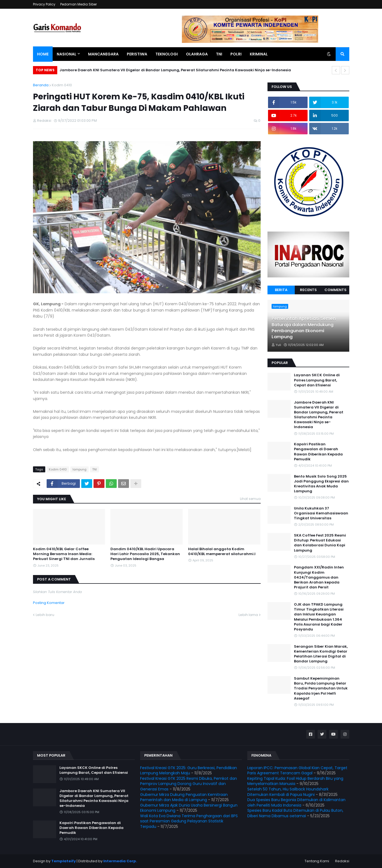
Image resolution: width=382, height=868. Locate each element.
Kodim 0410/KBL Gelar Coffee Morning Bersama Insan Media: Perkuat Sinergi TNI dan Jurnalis (64, 554)
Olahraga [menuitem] (197, 54)
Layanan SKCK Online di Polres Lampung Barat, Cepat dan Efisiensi (317, 380)
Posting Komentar (49, 603)
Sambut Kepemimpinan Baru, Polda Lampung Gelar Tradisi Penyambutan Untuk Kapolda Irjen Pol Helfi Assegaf (321, 688)
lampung (79, 469)
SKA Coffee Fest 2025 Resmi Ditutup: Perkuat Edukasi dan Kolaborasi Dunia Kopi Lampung (320, 543)
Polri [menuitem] (236, 54)
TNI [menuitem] (219, 54)
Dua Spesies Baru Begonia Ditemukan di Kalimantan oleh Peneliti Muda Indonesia (296, 802)
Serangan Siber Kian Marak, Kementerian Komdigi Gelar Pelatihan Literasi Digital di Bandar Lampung (321, 654)
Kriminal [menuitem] (259, 54)
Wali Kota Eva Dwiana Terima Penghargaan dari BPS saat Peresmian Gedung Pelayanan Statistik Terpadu (189, 821)
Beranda (41, 85)
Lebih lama (248, 615)
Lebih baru (45, 615)
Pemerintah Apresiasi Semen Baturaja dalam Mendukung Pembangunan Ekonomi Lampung (304, 328)
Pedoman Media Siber (79, 4)
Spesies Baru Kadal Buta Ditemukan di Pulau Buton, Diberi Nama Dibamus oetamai (295, 813)
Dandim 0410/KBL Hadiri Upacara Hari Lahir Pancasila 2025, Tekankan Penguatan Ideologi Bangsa (145, 554)
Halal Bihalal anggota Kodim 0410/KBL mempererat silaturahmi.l (222, 552)
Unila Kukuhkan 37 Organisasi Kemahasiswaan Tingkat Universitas (321, 513)
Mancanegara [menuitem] (103, 54)
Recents (308, 290)
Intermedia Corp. (120, 861)
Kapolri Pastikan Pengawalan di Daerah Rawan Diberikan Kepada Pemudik (318, 452)
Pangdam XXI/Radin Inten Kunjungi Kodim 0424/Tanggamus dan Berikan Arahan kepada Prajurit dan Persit (319, 577)
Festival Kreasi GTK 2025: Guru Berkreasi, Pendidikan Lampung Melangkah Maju (189, 771)
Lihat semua (250, 499)
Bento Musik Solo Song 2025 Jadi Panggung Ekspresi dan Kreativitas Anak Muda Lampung (321, 484)
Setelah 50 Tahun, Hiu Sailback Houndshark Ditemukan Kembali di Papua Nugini (288, 792)
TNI (94, 469)
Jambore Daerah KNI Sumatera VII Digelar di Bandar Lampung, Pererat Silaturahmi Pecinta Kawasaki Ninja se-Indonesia (175, 70)
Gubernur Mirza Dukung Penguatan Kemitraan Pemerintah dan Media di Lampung (184, 797)
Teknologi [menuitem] (167, 54)
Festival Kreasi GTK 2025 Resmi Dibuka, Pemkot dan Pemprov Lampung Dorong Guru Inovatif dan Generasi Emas (189, 784)
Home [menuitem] (43, 54)
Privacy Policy (44, 4)
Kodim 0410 (62, 85)
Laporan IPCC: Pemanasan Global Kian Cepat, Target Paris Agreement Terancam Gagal (297, 771)
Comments (336, 290)
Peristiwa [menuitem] (137, 54)
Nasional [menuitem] (67, 54)
